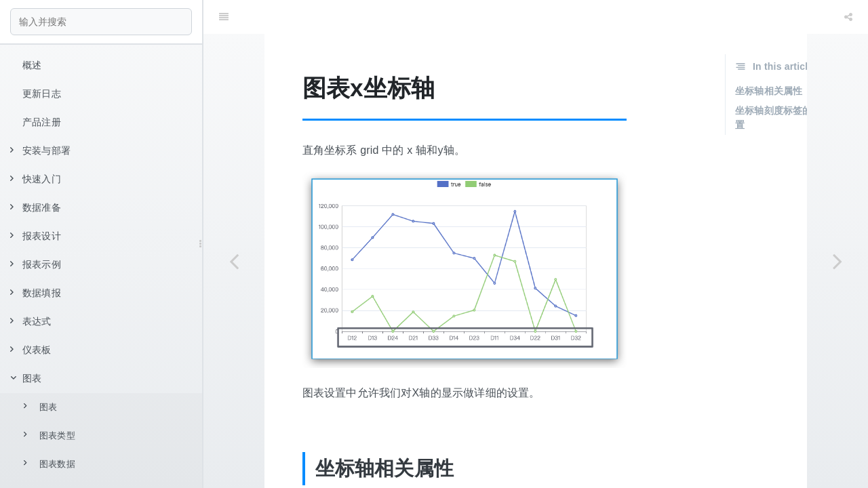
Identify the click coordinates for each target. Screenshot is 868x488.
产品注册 (42, 122)
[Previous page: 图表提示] (234, 261)
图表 (26, 378)
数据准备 (36, 207)
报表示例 (36, 264)
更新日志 (42, 94)
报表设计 (36, 236)
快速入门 (36, 179)
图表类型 (50, 435)
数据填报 (36, 293)
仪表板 (31, 350)
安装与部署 (40, 150)
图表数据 (50, 464)
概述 (32, 65)
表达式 (31, 321)
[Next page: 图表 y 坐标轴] (837, 261)
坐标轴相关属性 (769, 57)
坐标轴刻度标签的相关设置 (788, 84)
